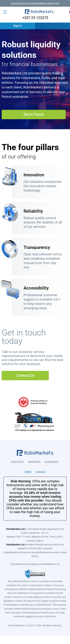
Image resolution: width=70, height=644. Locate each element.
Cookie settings (52, 462)
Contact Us (25, 375)
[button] (39, 12)
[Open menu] (5, 12)
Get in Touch (34, 114)
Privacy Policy (17, 462)
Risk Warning (34, 462)
